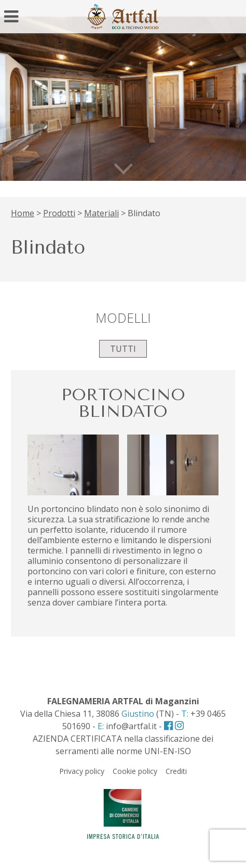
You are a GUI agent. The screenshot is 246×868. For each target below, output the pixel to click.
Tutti (123, 349)
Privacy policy (82, 771)
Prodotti (59, 213)
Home (23, 213)
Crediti (176, 771)
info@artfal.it (131, 726)
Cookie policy (135, 771)
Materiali (101, 213)
